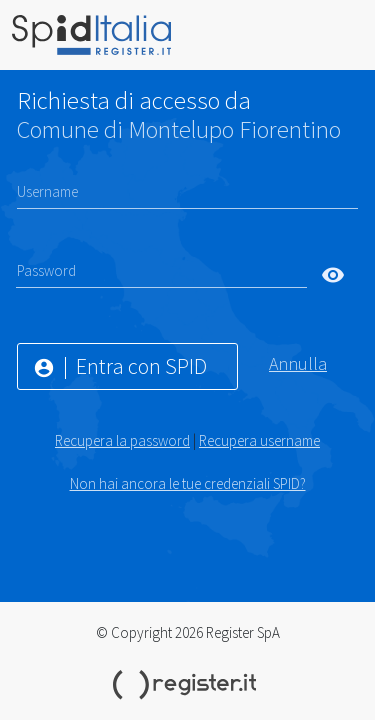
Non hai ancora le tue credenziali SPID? (188, 483)
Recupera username (259, 440)
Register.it (188, 685)
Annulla (298, 363)
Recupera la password (122, 440)
